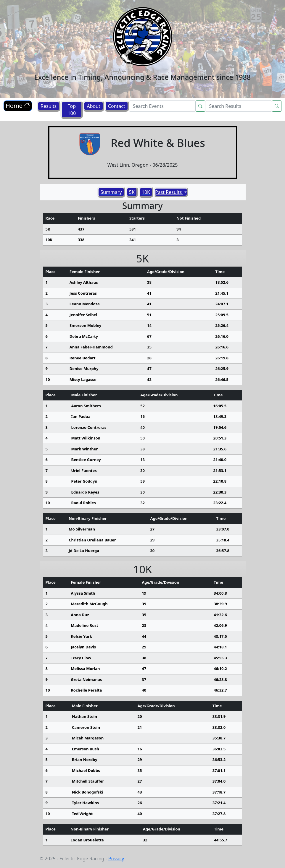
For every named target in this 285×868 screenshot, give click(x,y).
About (93, 106)
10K (146, 192)
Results (49, 106)
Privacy (116, 859)
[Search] (162, 106)
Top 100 (72, 110)
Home (18, 106)
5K (132, 192)
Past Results (169, 192)
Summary (111, 192)
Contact (117, 106)
